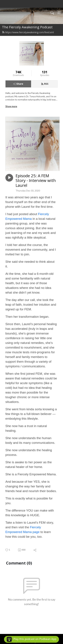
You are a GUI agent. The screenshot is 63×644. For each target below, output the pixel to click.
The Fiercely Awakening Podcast (27, 27)
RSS (45, 84)
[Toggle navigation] (59, 12)
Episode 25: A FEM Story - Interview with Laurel (36, 181)
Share (18, 84)
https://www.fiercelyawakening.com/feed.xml (28, 32)
